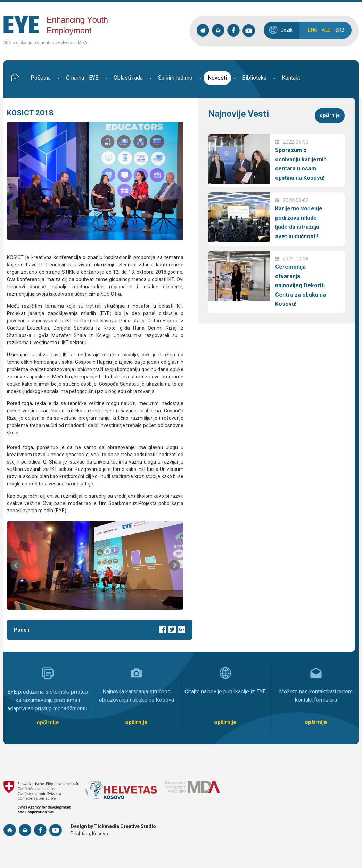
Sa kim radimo (175, 78)
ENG (313, 30)
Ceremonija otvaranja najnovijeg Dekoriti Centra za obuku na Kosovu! (301, 285)
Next (174, 565)
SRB (340, 30)
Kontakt (291, 78)
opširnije (330, 115)
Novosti (217, 78)
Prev (16, 565)
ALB (326, 30)
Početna (41, 78)
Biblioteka (254, 78)
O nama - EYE (82, 78)
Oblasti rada (128, 78)
